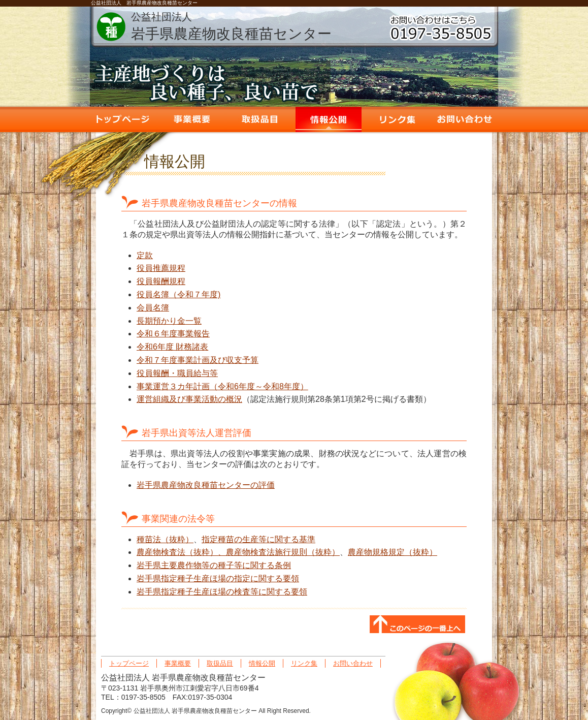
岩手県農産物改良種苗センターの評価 (206, 485)
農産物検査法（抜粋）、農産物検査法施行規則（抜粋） (238, 552)
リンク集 (397, 119)
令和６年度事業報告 (173, 334)
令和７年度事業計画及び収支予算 (198, 360)
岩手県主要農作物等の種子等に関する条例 (214, 565)
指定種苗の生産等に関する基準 (258, 539)
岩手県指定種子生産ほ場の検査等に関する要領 (222, 592)
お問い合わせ (466, 119)
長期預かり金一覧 (169, 321)
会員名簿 (153, 308)
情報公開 (329, 119)
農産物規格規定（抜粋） (393, 552)
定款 (145, 255)
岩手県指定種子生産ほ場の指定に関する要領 (218, 578)
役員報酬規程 (161, 281)
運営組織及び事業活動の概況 (189, 399)
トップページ (123, 119)
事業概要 (191, 119)
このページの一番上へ (417, 625)
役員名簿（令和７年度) (178, 294)
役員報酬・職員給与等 (177, 373)
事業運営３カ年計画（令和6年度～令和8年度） (222, 386)
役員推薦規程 (161, 268)
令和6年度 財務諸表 (172, 347)
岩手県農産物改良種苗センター (231, 26)
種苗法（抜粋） (165, 539)
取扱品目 (260, 119)
